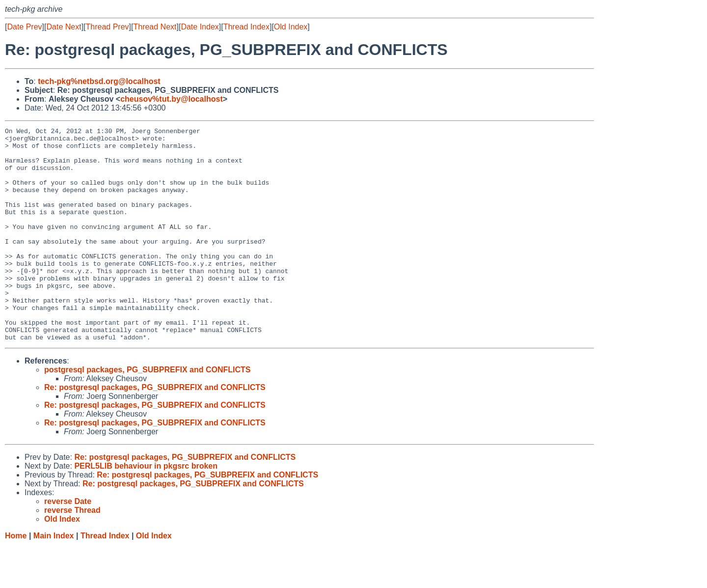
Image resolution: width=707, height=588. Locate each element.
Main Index (54, 578)
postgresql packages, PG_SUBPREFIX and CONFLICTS (148, 412)
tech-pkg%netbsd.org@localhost (99, 81)
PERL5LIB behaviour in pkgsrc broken (146, 509)
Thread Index (246, 27)
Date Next (64, 27)
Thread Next (155, 27)
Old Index (291, 27)
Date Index (200, 27)
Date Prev (24, 27)
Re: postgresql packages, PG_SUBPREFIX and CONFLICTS (155, 430)
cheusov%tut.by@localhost (172, 99)
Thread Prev (108, 27)
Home (16, 578)
